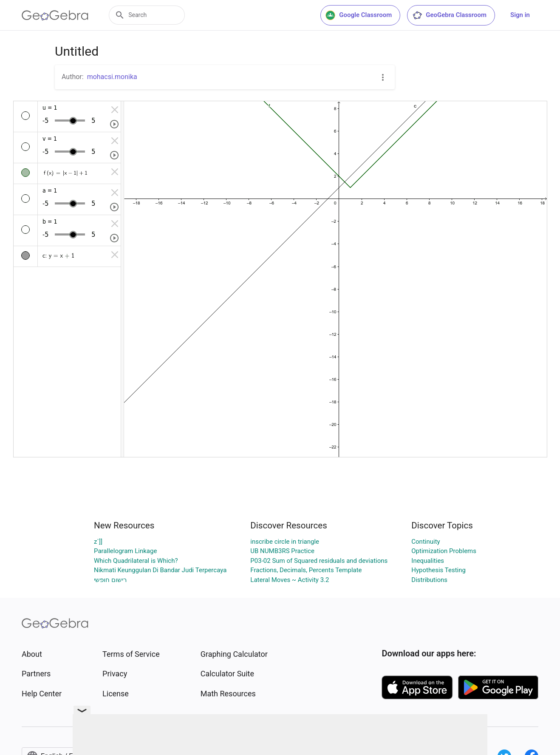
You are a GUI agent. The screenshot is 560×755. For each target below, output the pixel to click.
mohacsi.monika (112, 77)
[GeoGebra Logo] (55, 15)
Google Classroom (359, 15)
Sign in (520, 15)
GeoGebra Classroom (449, 15)
